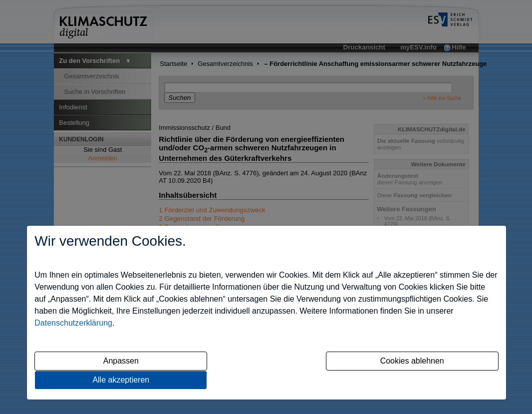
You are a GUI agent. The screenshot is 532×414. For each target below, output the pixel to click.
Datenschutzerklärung (73, 323)
